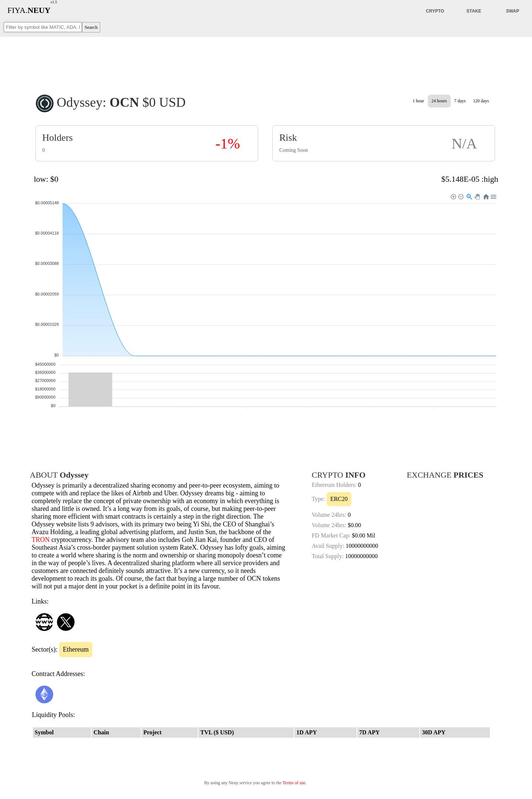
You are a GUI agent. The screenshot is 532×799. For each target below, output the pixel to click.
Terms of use (294, 783)
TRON (41, 540)
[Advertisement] (266, 61)
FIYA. (29, 10)
